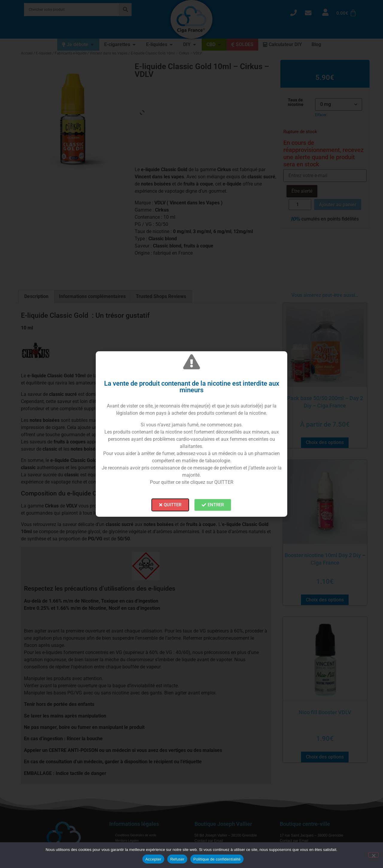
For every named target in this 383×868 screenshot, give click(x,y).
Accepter (153, 859)
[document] (191, 434)
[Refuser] (373, 855)
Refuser (177, 859)
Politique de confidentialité (217, 859)
